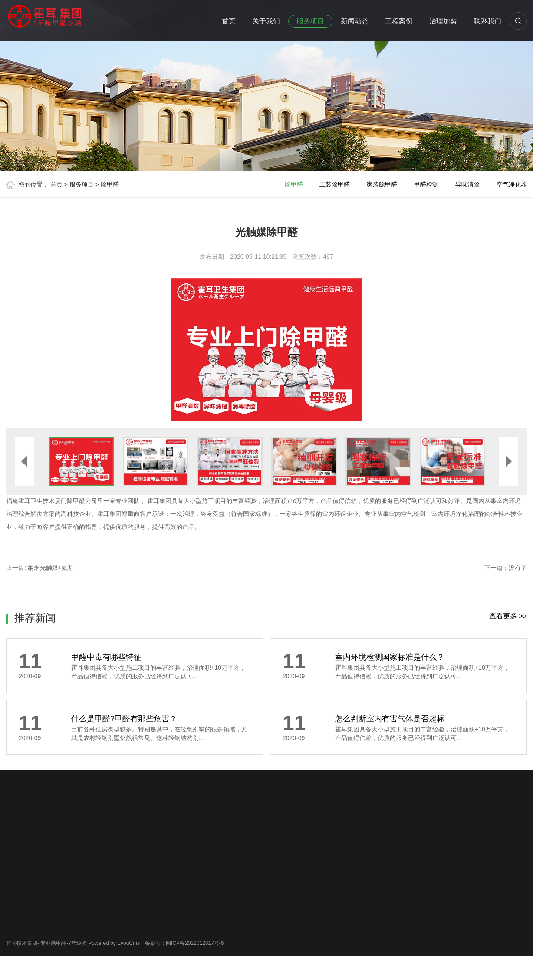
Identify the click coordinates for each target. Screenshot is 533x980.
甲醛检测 (426, 184)
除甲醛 (110, 184)
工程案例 (399, 21)
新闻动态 (355, 21)
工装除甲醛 (335, 184)
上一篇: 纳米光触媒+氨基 (40, 568)
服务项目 (310, 21)
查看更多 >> (508, 616)
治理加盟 (443, 21)
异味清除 (467, 184)
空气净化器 (512, 184)
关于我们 (266, 21)
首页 (229, 21)
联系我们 (487, 21)
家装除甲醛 (382, 184)
